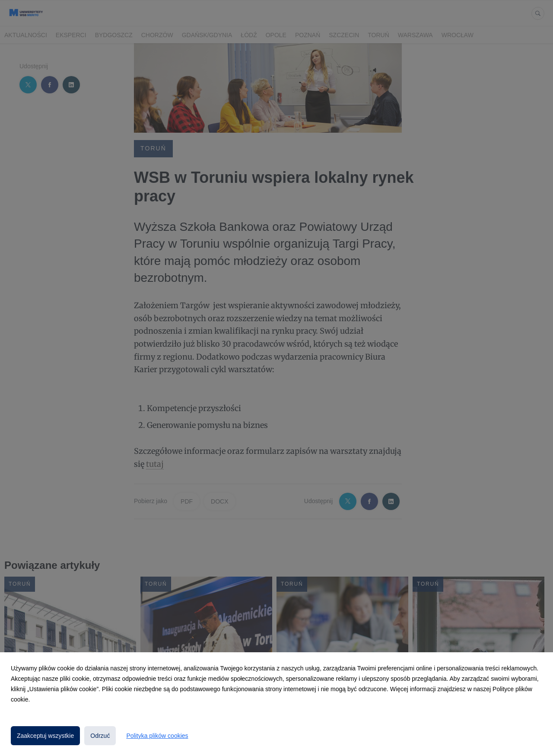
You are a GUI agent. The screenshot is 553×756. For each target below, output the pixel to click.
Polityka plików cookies (157, 736)
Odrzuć (100, 736)
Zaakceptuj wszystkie (45, 736)
